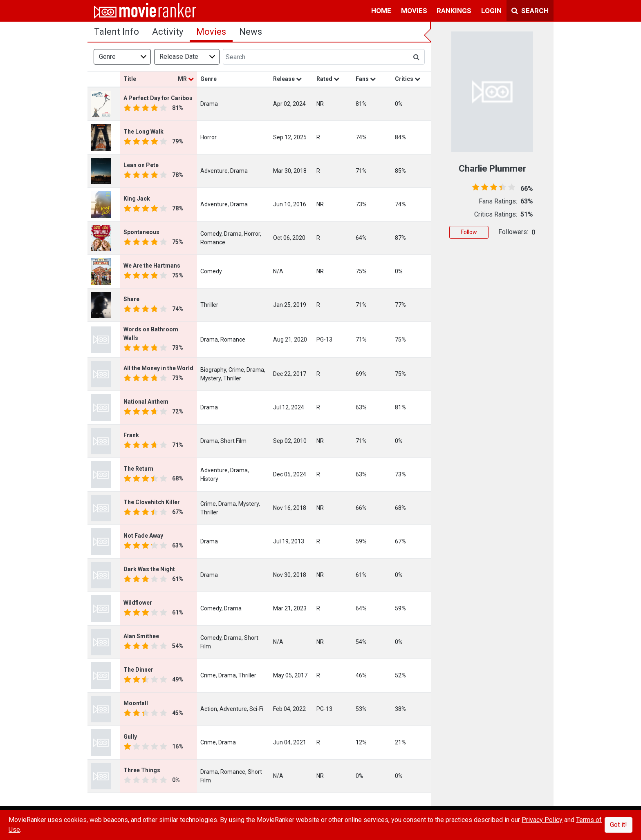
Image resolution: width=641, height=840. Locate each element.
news (251, 32)
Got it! (619, 825)
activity (168, 32)
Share (131, 299)
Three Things (142, 770)
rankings (454, 11)
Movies (211, 32)
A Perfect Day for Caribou (158, 98)
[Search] (316, 57)
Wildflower (138, 603)
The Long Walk (143, 132)
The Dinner (138, 670)
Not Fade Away (143, 536)
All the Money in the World (158, 368)
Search (530, 11)
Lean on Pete (141, 165)
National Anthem (146, 402)
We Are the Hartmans (152, 266)
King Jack (137, 199)
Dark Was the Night (149, 569)
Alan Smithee (141, 636)
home (381, 11)
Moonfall (136, 703)
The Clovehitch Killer (152, 502)
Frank (131, 435)
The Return (138, 469)
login (491, 11)
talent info (117, 32)
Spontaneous (141, 232)
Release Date (179, 57)
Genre (107, 57)
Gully (130, 737)
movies (414, 11)
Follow (469, 232)
